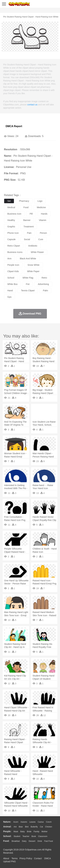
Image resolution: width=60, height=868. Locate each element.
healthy (11, 220)
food (26, 207)
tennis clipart (28, 291)
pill (31, 214)
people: (7, 831)
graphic (11, 227)
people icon (13, 265)
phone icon (13, 233)
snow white (34, 265)
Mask (16, 832)
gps (9, 297)
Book (34, 836)
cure (41, 239)
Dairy (24, 841)
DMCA (48, 858)
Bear (21, 827)
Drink (40, 841)
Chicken (49, 827)
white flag (28, 278)
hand (10, 291)
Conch (49, 822)
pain (29, 233)
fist (28, 284)
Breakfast (16, 841)
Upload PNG (10, 861)
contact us (32, 105)
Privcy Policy (26, 858)
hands (44, 214)
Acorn (16, 822)
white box (12, 284)
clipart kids (13, 271)
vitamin (43, 220)
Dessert (32, 841)
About (6, 858)
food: (6, 841)
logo (40, 201)
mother (44, 832)
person (43, 233)
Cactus (41, 822)
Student (17, 836)
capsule (11, 239)
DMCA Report (14, 126)
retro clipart (14, 246)
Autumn (24, 822)
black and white (28, 259)
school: (7, 836)
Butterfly (34, 827)
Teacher (26, 836)
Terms (15, 858)
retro (44, 278)
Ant (15, 827)
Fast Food (48, 841)
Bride (29, 832)
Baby (22, 832)
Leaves (32, 822)
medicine (41, 207)
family (36, 832)
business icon (14, 214)
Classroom (43, 836)
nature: (7, 822)
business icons (15, 252)
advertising (43, 284)
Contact (38, 858)
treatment (29, 227)
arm (9, 259)
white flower (37, 252)
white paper (33, 271)
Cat (42, 827)
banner (27, 220)
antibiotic (33, 246)
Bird (27, 827)
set (9, 201)
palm (45, 291)
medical (11, 207)
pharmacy (24, 201)
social (27, 239)
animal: (7, 827)
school (11, 278)
